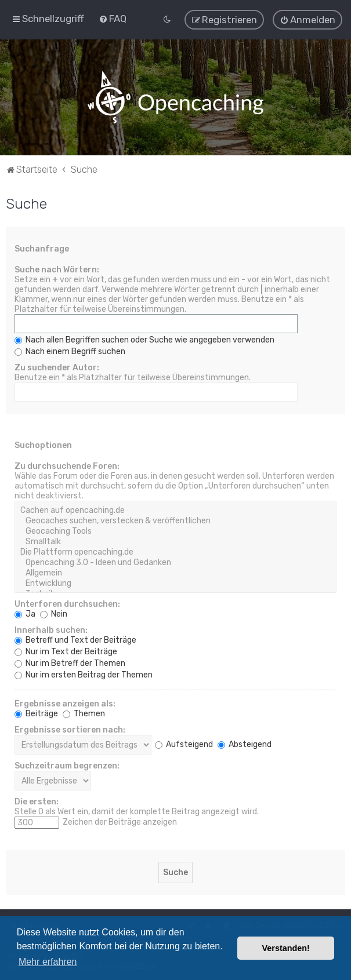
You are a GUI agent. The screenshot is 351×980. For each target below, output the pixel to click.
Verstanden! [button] (286, 948)
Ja (25, 613)
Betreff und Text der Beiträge (75, 640)
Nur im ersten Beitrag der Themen (84, 674)
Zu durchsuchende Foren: (67, 466)
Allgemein (175, 573)
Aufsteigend (184, 744)
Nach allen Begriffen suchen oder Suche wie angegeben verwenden (144, 339)
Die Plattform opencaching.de (175, 552)
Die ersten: (37, 801)
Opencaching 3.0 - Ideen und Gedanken (175, 562)
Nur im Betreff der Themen (70, 663)
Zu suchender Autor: (57, 367)
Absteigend (245, 744)
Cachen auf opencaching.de (175, 510)
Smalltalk (175, 541)
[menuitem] (113, 19)
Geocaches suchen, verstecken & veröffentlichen (175, 520)
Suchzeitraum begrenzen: (67, 765)
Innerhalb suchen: (51, 630)
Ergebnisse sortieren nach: (70, 729)
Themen (84, 713)
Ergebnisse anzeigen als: (65, 703)
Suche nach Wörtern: (57, 269)
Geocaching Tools (175, 531)
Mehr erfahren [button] (48, 962)
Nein (54, 613)
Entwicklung (175, 583)
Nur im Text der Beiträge (66, 651)
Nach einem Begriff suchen (70, 351)
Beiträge (36, 713)
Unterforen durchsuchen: (67, 604)
